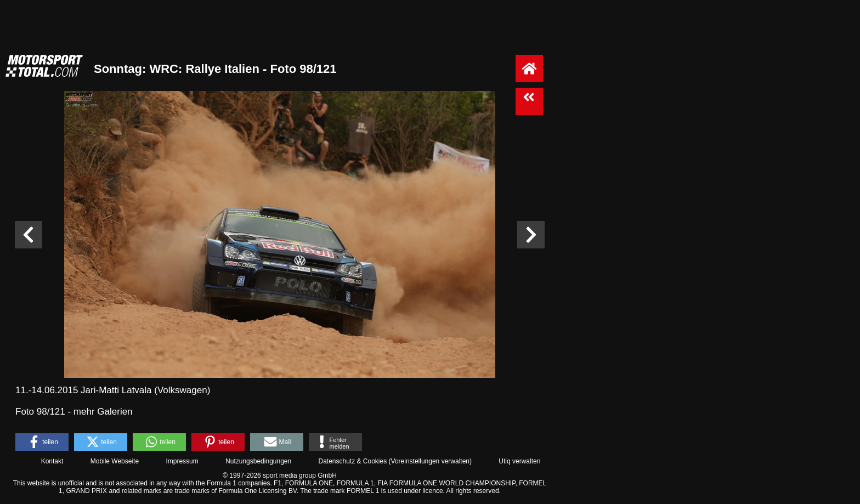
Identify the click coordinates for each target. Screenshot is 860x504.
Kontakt (52, 461)
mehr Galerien (103, 412)
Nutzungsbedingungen (258, 461)
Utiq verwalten (519, 461)
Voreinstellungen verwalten (430, 461)
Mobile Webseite (115, 461)
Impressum (182, 461)
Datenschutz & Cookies (352, 461)
